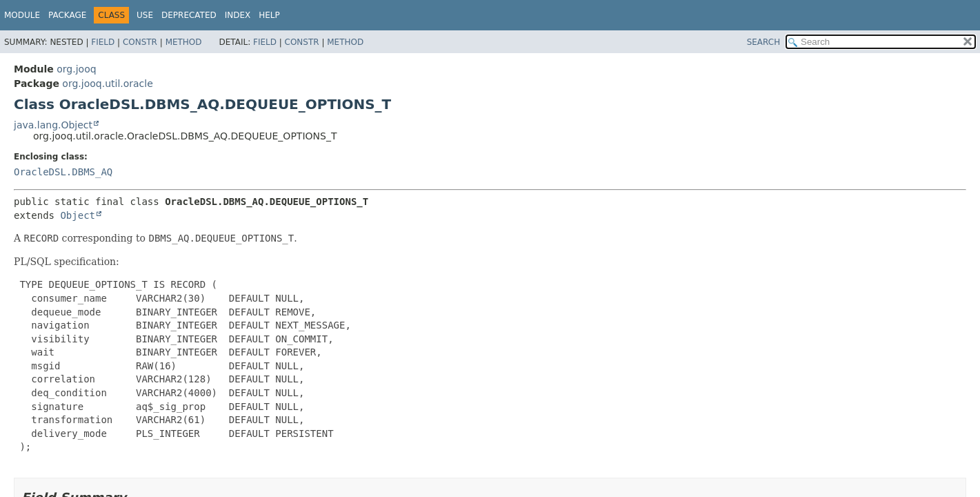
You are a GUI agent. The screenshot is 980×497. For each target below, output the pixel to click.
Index (238, 15)
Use (145, 15)
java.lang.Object (53, 125)
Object (78, 215)
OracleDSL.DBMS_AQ (63, 172)
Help (269, 15)
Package (67, 15)
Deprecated (189, 15)
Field (103, 42)
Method (184, 42)
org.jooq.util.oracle (107, 84)
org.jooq (76, 69)
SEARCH (764, 42)
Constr (140, 42)
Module (22, 15)
